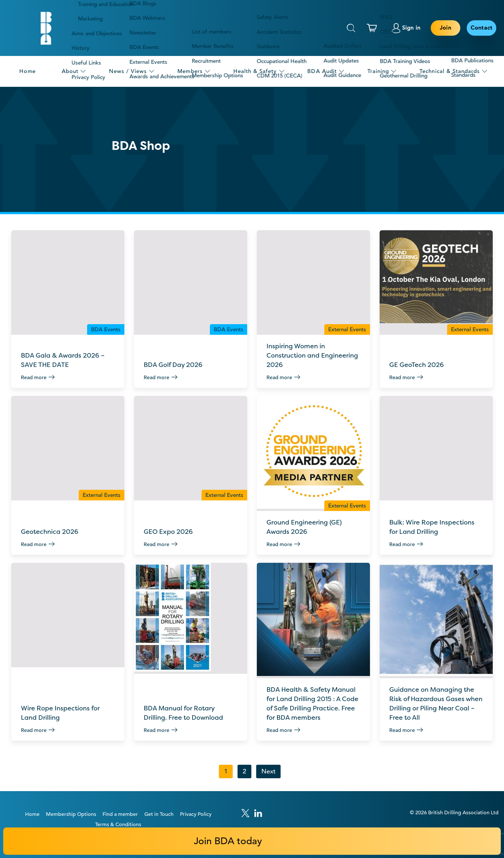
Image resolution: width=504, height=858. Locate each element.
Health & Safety (255, 71)
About (70, 71)
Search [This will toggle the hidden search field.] (351, 28)
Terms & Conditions (118, 803)
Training (378, 71)
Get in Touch (159, 793)
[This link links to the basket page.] (373, 28)
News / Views (128, 71)
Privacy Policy (196, 793)
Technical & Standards (450, 71)
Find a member (120, 793)
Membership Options (71, 793)
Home (27, 71)
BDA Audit (322, 71)
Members (190, 71)
